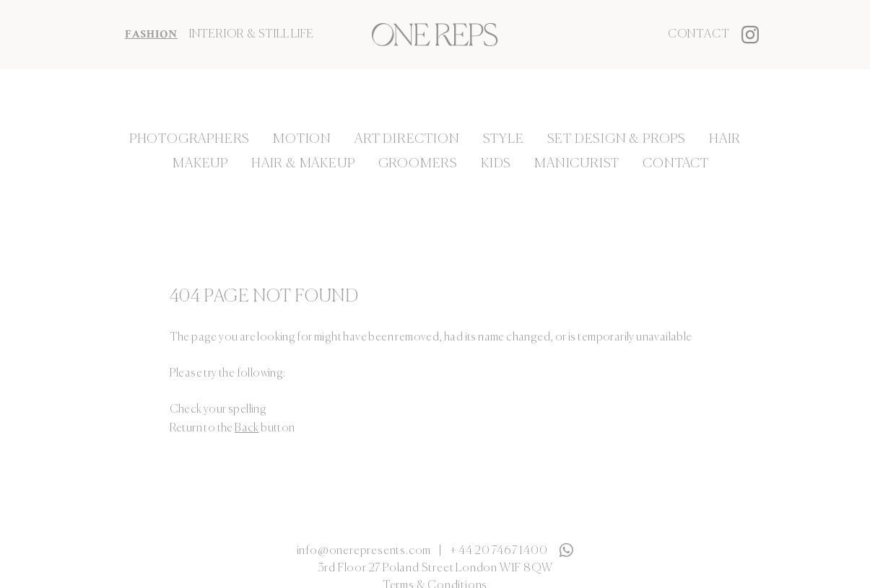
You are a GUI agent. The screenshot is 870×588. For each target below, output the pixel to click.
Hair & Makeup (303, 164)
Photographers (190, 139)
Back (247, 429)
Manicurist (577, 164)
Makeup (200, 164)
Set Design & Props (617, 139)
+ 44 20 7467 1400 (499, 551)
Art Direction (407, 139)
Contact (699, 35)
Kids (496, 164)
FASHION (151, 34)
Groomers (418, 164)
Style (504, 139)
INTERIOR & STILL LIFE (252, 35)
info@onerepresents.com (364, 551)
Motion (302, 139)
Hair (725, 139)
